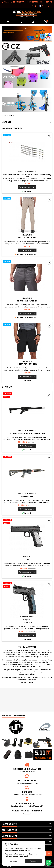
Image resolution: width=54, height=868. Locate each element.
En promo (7, 387)
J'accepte (34, 861)
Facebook (27, 814)
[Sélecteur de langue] (45, 6)
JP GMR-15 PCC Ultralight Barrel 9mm (27, 433)
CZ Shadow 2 (27, 623)
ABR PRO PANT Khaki (27, 238)
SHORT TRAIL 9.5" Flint (27, 301)
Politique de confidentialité (16, 856)
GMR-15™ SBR (27, 496)
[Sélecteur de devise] (35, 6)
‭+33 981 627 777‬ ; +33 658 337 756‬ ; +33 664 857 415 (32, 2)
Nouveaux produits (12, 128)
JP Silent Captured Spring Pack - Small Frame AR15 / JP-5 (27, 176)
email (41, 795)
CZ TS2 (27, 560)
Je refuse (14, 861)
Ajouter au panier (27, 187)
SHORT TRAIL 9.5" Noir (27, 364)
